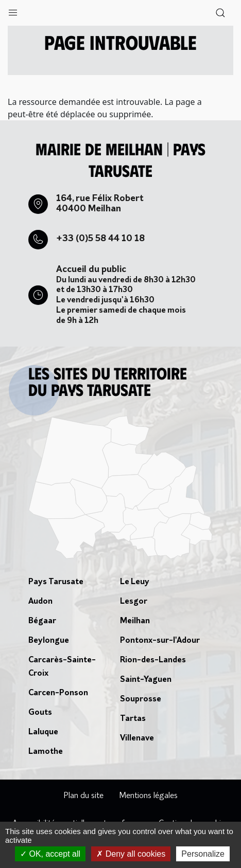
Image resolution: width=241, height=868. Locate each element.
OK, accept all (50, 854)
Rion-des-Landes (153, 660)
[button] (13, 10)
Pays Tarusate (56, 582)
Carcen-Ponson (58, 693)
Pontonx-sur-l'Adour (160, 641)
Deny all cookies (131, 854)
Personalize (203, 854)
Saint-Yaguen (146, 680)
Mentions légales (148, 796)
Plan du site (83, 796)
